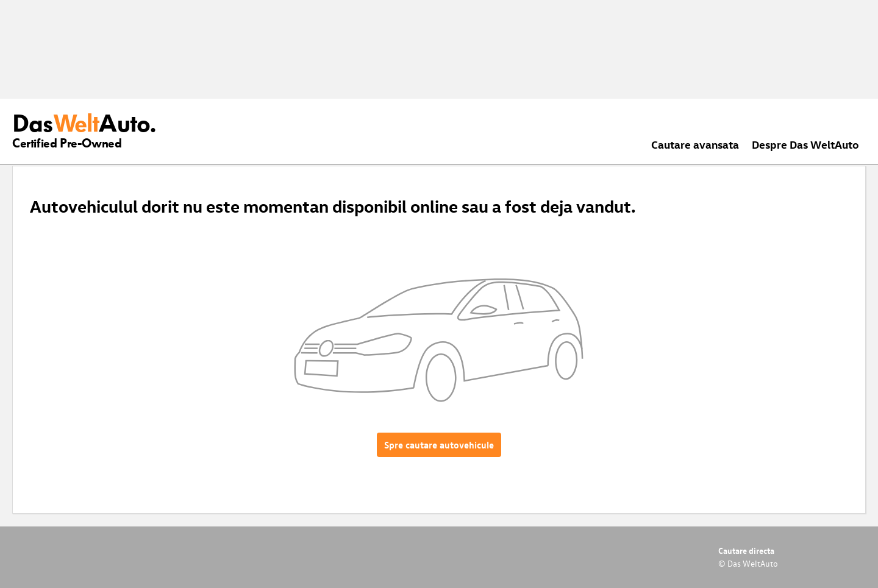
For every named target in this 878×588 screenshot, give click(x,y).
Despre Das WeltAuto (805, 144)
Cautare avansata (695, 144)
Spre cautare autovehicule (439, 445)
